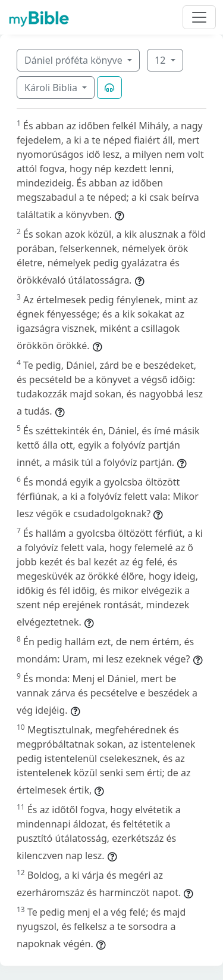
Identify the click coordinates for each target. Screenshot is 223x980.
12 (161, 60)
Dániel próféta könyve (75, 60)
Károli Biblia (52, 88)
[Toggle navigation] (199, 17)
